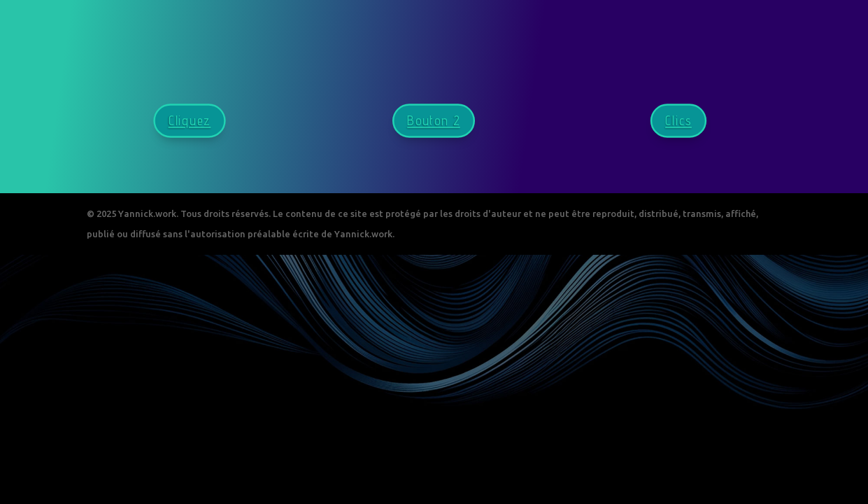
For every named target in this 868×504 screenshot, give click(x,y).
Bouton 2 (434, 121)
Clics (678, 121)
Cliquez (190, 121)
